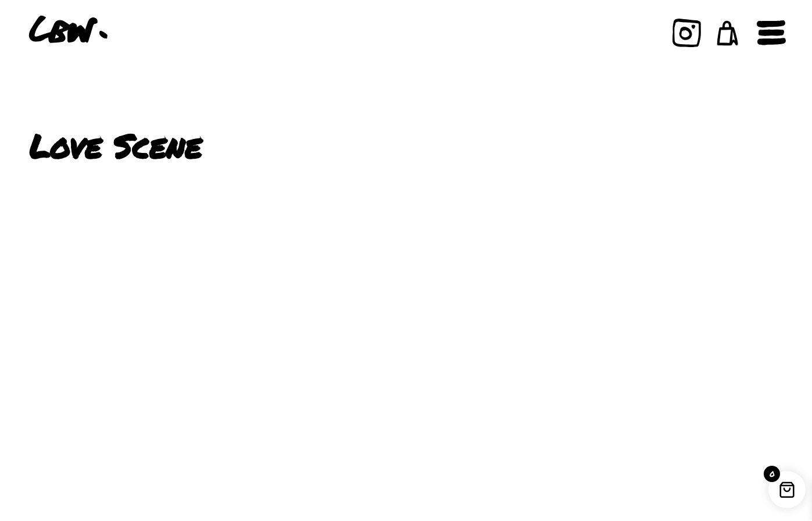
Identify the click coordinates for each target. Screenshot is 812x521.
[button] (728, 33)
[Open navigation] (771, 33)
